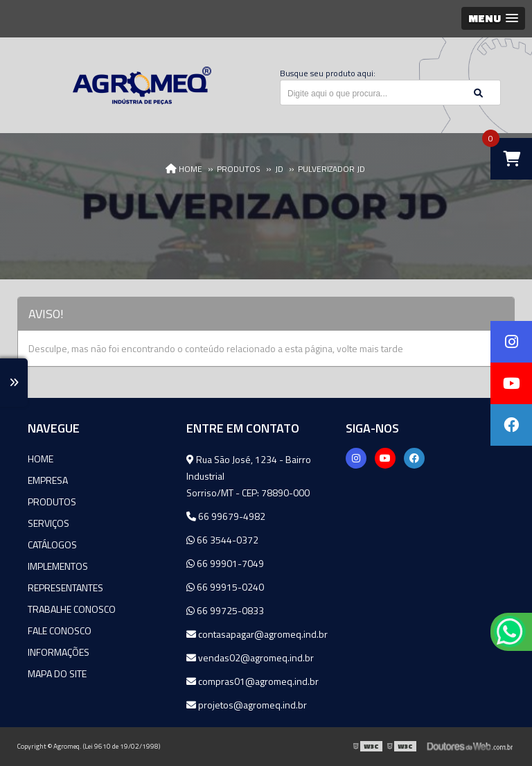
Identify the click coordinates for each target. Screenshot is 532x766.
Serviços (48, 523)
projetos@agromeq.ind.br (247, 705)
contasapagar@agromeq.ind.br (257, 634)
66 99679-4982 (226, 516)
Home (41, 459)
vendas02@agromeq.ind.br (250, 658)
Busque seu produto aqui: (328, 73)
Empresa (48, 480)
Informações (59, 652)
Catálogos (52, 545)
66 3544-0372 (222, 540)
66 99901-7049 (225, 563)
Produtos (52, 502)
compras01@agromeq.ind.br (252, 681)
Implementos (58, 566)
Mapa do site (57, 673)
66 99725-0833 (225, 610)
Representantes (65, 587)
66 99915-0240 (225, 587)
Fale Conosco (60, 630)
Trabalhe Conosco (72, 609)
